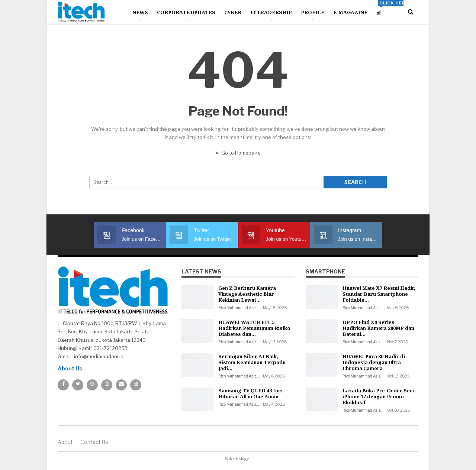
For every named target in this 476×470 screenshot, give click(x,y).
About (65, 442)
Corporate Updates (186, 12)
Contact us (94, 442)
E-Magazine (350, 12)
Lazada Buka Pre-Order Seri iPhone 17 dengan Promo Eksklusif (378, 396)
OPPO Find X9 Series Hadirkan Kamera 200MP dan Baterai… (378, 328)
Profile (313, 12)
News (140, 12)
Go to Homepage (238, 153)
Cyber (233, 12)
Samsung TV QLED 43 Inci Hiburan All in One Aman (250, 393)
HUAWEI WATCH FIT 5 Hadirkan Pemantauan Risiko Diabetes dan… (254, 328)
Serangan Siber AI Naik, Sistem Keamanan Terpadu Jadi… (252, 362)
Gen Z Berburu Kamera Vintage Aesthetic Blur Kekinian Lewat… (247, 294)
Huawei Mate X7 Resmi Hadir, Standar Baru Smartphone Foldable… (379, 294)
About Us (70, 368)
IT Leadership (271, 12)
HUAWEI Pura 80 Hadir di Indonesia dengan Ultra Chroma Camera (374, 362)
